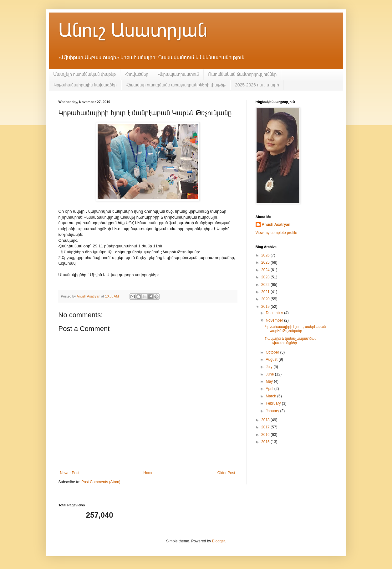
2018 (266, 420)
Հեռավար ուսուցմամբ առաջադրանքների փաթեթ (176, 85)
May (270, 381)
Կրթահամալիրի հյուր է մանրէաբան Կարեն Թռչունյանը (295, 329)
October (273, 352)
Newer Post (70, 473)
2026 (266, 255)
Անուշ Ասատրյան (133, 30)
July (270, 367)
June (270, 374)
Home (148, 473)
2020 (266, 299)
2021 (266, 292)
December (275, 313)
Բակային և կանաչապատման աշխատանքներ (290, 341)
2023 (266, 277)
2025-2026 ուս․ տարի (257, 85)
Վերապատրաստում (178, 74)
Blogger (219, 541)
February (274, 403)
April (270, 389)
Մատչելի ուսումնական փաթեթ (85, 74)
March (271, 396)
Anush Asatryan (276, 225)
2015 (266, 442)
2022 (266, 285)
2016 (266, 435)
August (272, 360)
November (275, 320)
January (273, 411)
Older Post (226, 473)
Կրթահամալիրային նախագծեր (85, 85)
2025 (266, 262)
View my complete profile (276, 233)
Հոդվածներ (137, 74)
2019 (266, 307)
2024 (266, 270)
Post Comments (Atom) (101, 482)
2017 (266, 427)
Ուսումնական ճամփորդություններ (243, 74)
